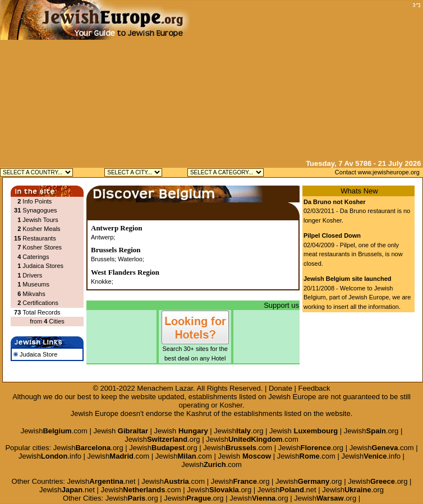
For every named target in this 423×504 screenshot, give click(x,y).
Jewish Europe (292, 397)
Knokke (101, 281)
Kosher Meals (41, 229)
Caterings (36, 257)
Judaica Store (35, 354)
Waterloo (130, 259)
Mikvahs (34, 294)
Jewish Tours (40, 220)
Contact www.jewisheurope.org (377, 172)
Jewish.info (50, 456)
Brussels (103, 259)
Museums (36, 284)
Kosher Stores (42, 247)
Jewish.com (54, 431)
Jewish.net (102, 481)
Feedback (314, 388)
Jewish (121, 431)
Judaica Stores (43, 266)
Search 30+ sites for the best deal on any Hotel (195, 350)
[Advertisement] (305, 78)
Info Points (37, 201)
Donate (281, 388)
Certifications (40, 303)
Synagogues (40, 210)
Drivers (32, 275)
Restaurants (39, 238)
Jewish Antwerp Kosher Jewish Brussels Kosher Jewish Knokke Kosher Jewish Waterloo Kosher (133, 172)
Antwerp (102, 237)
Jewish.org (238, 431)
